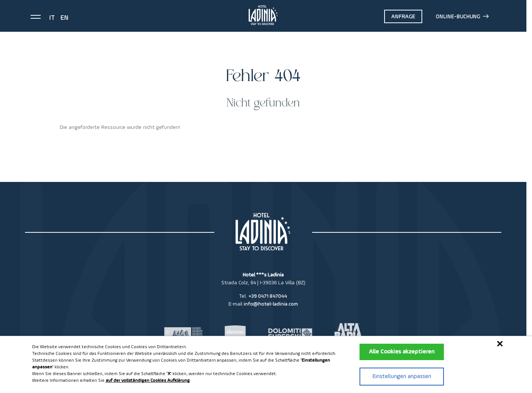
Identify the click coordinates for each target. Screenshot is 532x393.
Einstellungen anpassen (402, 377)
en (64, 18)
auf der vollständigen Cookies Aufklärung (148, 381)
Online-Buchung (462, 16)
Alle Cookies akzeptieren (402, 352)
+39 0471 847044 (268, 296)
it (52, 18)
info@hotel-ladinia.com (271, 304)
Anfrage (403, 17)
